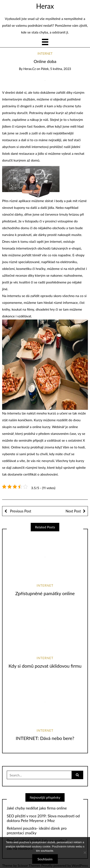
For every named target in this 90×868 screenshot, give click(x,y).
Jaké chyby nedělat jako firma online (37, 808)
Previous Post (20, 511)
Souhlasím (45, 859)
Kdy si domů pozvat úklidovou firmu (45, 666)
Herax (45, 6)
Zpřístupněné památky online (45, 593)
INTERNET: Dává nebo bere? (45, 738)
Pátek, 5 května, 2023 (56, 69)
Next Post (73, 511)
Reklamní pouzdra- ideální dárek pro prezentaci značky (37, 831)
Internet (45, 53)
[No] (85, 853)
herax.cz (30, 69)
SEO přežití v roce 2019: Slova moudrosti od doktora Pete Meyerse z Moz (43, 818)
